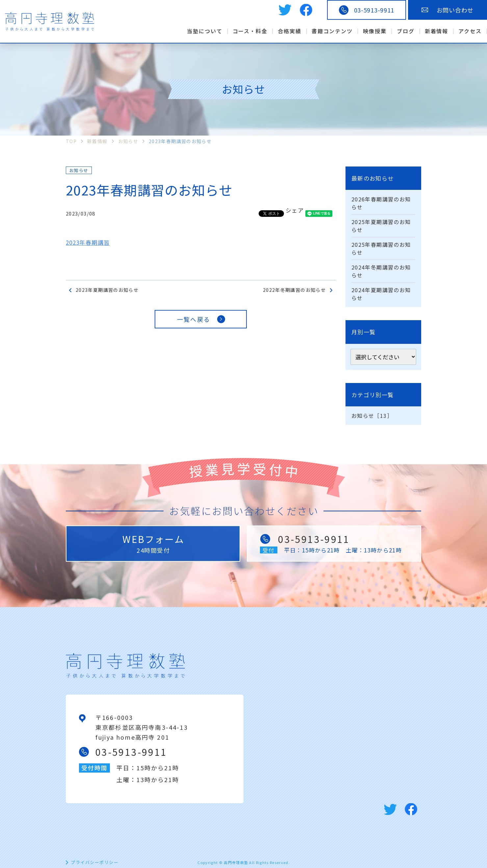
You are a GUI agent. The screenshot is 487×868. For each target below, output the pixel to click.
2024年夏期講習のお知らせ (381, 294)
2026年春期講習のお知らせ (381, 203)
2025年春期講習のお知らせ (381, 248)
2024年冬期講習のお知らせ (381, 271)
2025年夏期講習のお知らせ (381, 226)
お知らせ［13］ (372, 416)
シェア (295, 210)
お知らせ (79, 170)
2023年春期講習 (88, 242)
